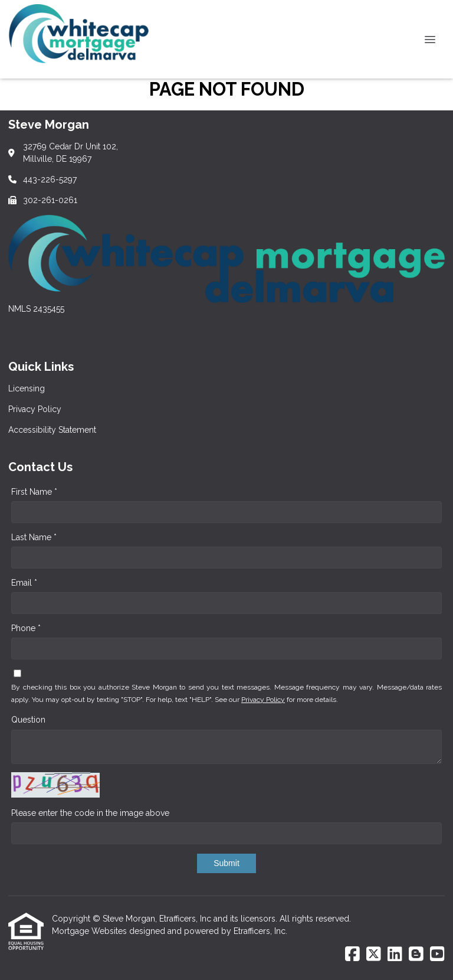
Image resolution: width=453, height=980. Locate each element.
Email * (24, 583)
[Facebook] (352, 955)
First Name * (34, 492)
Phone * (26, 628)
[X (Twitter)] (374, 955)
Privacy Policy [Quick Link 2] (35, 409)
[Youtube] (437, 955)
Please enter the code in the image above (90, 813)
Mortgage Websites (91, 931)
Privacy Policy (263, 700)
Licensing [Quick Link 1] (27, 388)
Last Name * (34, 537)
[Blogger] (416, 955)
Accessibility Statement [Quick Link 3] (52, 430)
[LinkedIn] (395, 955)
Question (28, 720)
